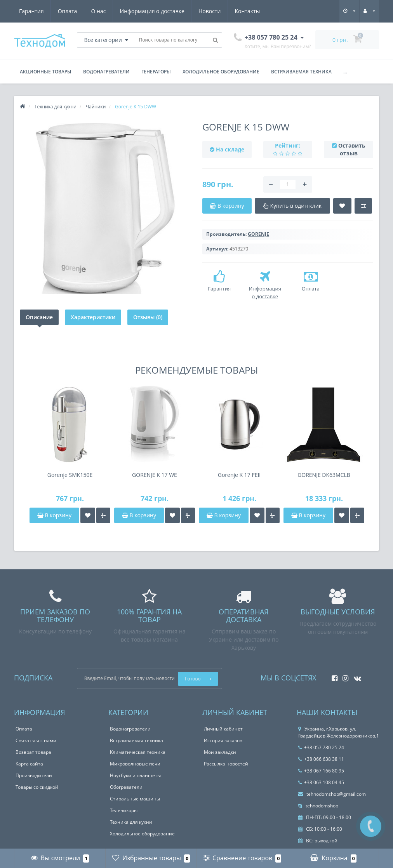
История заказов (223, 740)
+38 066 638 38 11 (321, 759)
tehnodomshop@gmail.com (332, 794)
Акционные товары (46, 72)
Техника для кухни (131, 822)
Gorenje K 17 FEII (239, 475)
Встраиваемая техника (301, 72)
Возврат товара (33, 752)
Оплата (68, 11)
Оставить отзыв (352, 149)
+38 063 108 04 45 (321, 782)
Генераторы (156, 72)
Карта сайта (29, 764)
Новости (210, 11)
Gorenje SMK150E (70, 475)
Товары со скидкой (37, 787)
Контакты (248, 11)
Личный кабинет (223, 729)
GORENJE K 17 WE (155, 475)
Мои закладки (220, 752)
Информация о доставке (152, 11)
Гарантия (31, 11)
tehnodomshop (318, 806)
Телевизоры (124, 810)
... (345, 72)
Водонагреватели (106, 72)
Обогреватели (126, 787)
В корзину (54, 515)
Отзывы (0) (148, 317)
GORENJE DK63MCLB (324, 475)
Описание (39, 317)
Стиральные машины (135, 799)
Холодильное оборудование (221, 72)
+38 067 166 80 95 (321, 771)
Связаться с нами (36, 740)
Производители (34, 775)
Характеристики (93, 317)
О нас (99, 11)
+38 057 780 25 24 (321, 747)
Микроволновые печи (135, 764)
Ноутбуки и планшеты (135, 775)
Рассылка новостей (226, 764)
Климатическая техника (138, 752)
